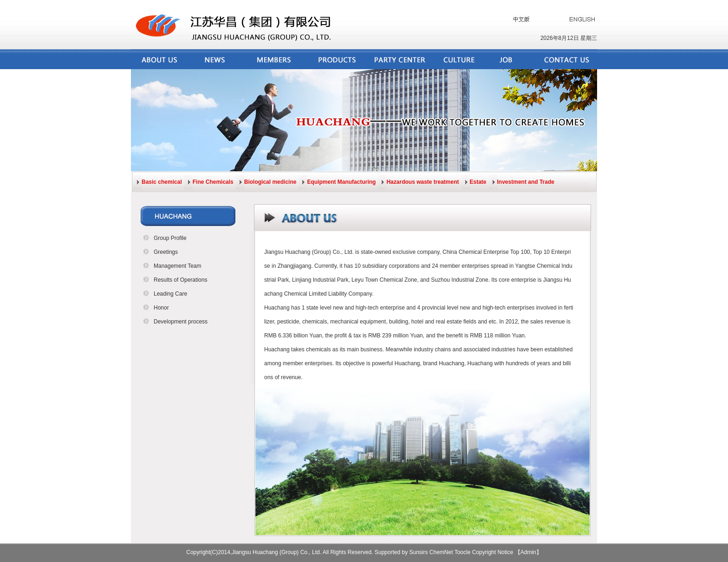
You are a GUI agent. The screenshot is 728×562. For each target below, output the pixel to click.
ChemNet (441, 552)
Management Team (178, 266)
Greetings (166, 252)
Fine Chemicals (213, 182)
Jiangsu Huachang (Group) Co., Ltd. (309, 252)
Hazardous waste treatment (422, 182)
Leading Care (170, 294)
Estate (478, 182)
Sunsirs (419, 552)
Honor (161, 308)
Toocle (463, 552)
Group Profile (170, 238)
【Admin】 (528, 552)
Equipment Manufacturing (341, 182)
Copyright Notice (493, 552)
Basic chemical (162, 182)
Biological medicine (270, 182)
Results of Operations (180, 280)
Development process (181, 322)
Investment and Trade (526, 182)
